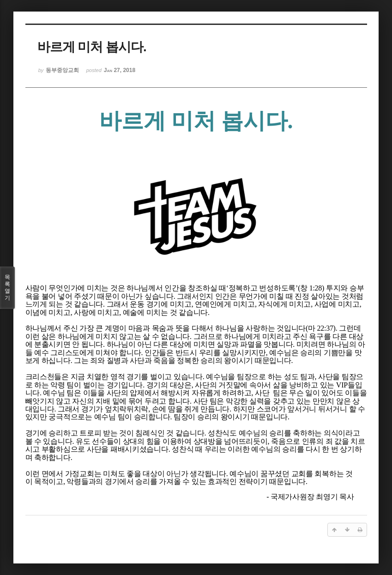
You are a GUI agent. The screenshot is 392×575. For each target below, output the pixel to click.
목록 (7, 288)
